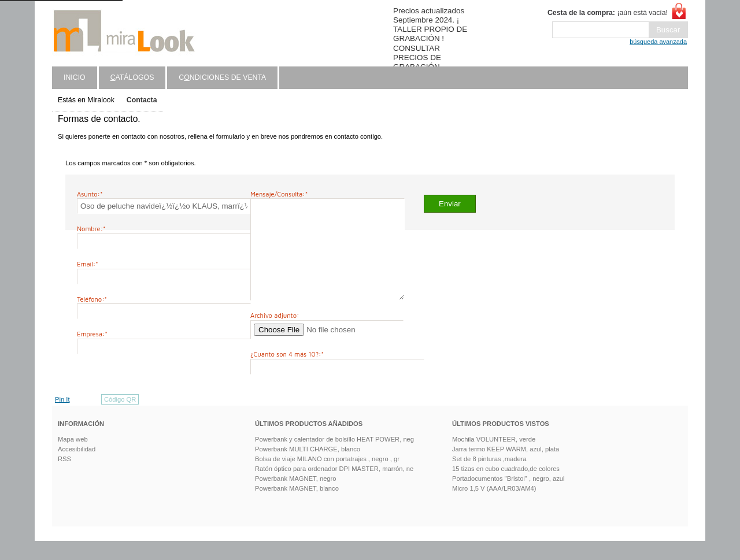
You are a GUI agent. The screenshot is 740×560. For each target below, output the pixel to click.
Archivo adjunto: (275, 334)
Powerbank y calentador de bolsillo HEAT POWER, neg (334, 458)
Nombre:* (91, 229)
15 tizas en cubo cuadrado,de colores (506, 488)
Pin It (62, 418)
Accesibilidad (77, 468)
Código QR (120, 418)
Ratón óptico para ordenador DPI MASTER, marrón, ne (334, 488)
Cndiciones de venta (222, 77)
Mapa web (73, 458)
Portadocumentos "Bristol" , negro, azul (508, 498)
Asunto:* (90, 194)
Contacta (142, 100)
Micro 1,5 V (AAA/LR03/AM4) (494, 507)
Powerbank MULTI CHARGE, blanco (308, 468)
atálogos (132, 77)
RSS (64, 478)
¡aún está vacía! (608, 13)
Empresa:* (92, 334)
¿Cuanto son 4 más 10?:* (287, 373)
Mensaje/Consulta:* (279, 194)
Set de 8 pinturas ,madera (489, 478)
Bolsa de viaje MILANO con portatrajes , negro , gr (327, 478)
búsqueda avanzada (658, 42)
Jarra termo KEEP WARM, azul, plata (506, 468)
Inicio (75, 77)
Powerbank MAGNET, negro (296, 498)
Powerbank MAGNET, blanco (297, 507)
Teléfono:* (92, 299)
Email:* (88, 264)
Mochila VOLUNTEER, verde (494, 458)
